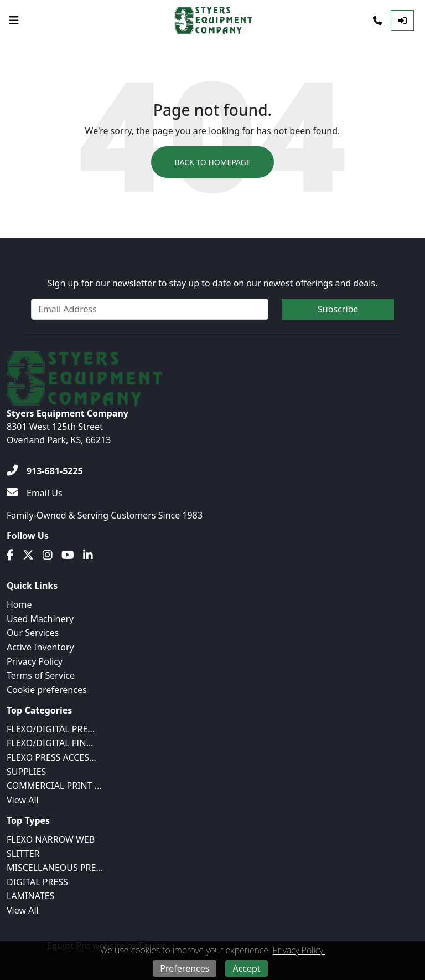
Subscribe (338, 309)
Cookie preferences (47, 690)
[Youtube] (68, 555)
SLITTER (23, 854)
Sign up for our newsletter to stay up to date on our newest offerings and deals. (213, 283)
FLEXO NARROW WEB (51, 839)
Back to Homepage (212, 162)
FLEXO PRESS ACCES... (51, 757)
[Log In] (402, 20)
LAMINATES (30, 896)
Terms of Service (41, 675)
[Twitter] (28, 555)
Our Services (33, 633)
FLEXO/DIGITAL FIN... (50, 743)
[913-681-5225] (45, 471)
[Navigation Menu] (14, 20)
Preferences (185, 968)
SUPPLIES (26, 772)
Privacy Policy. (299, 950)
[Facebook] (10, 555)
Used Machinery (40, 619)
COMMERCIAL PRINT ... (54, 786)
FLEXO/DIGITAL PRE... (51, 729)
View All (23, 800)
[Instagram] (48, 555)
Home (19, 604)
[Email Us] (35, 493)
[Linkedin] (88, 555)
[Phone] (377, 20)
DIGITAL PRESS (37, 882)
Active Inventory (40, 647)
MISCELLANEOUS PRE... (55, 868)
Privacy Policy (35, 661)
